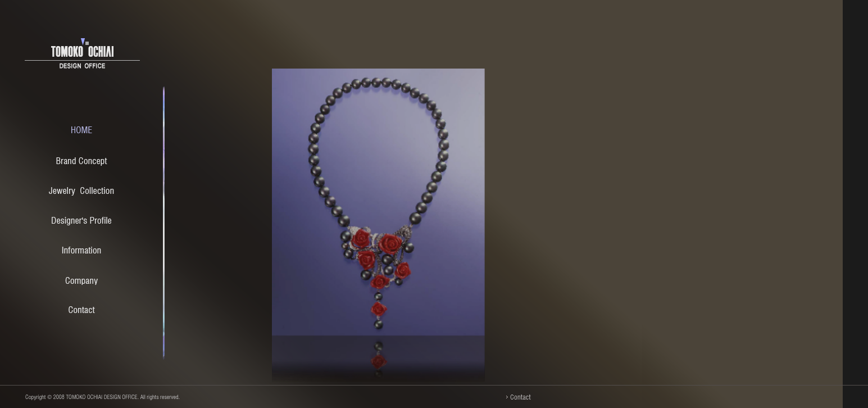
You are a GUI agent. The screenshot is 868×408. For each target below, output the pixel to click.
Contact (82, 310)
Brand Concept (82, 162)
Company (81, 281)
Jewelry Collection (81, 191)
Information (81, 251)
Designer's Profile (81, 221)
